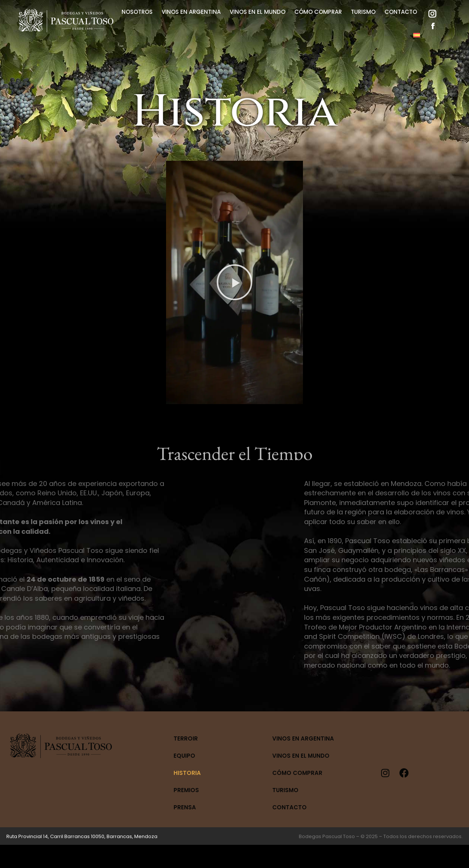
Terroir (186, 738)
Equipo (184, 756)
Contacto (289, 807)
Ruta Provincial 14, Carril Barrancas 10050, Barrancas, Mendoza (82, 836)
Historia (187, 773)
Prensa (185, 807)
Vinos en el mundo (301, 756)
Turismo (285, 790)
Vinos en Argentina (303, 738)
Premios (186, 790)
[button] (235, 282)
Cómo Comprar (297, 773)
